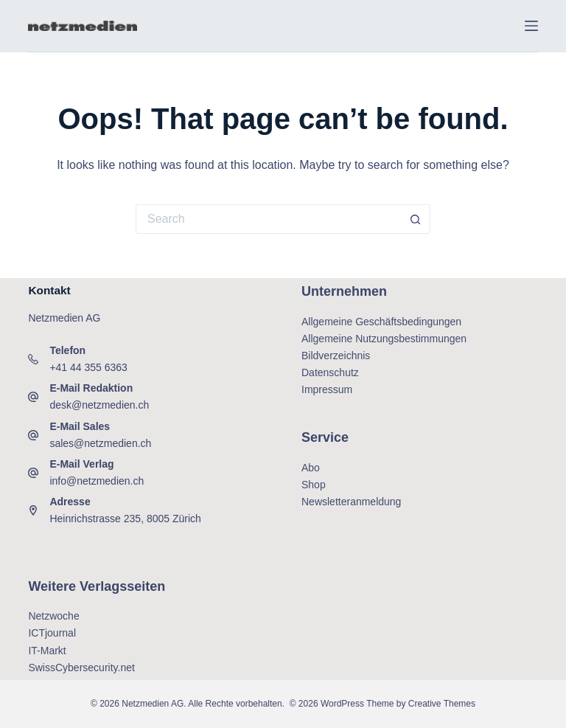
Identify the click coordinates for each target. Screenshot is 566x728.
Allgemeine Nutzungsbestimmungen (384, 339)
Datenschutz (330, 372)
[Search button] (416, 219)
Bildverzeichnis (336, 356)
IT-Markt (47, 651)
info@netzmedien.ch (97, 481)
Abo (311, 468)
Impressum (327, 389)
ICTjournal (52, 633)
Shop (314, 485)
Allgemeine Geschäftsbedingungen (381, 322)
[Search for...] (268, 219)
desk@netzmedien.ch (99, 405)
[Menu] (531, 26)
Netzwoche (53, 616)
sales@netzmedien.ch (100, 443)
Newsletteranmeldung (351, 502)
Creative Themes (442, 704)
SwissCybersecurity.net (81, 668)
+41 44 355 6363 (88, 367)
